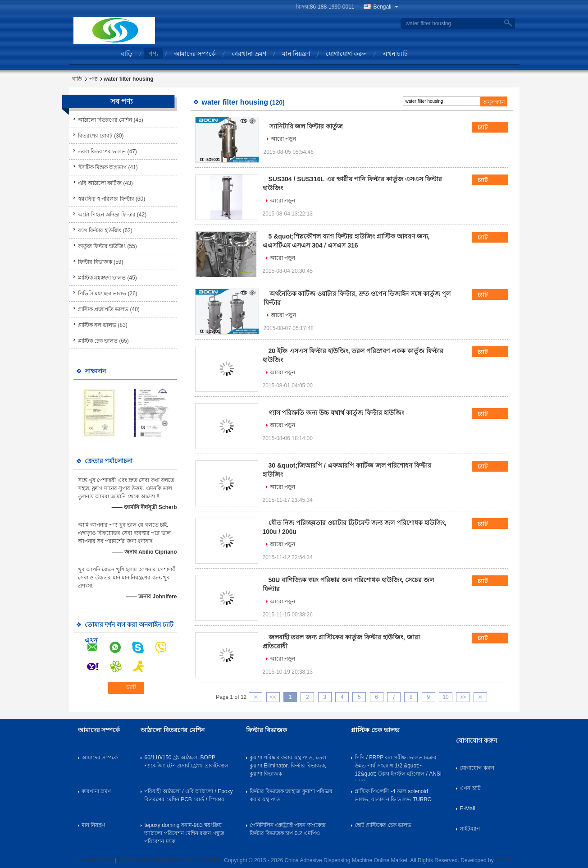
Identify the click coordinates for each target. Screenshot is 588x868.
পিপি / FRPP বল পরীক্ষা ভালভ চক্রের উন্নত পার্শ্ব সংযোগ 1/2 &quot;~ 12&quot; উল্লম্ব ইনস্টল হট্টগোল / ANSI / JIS (398, 767)
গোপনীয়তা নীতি (96, 860)
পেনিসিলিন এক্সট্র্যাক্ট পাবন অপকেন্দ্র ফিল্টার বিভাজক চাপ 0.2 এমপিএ (288, 829)
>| (480, 697)
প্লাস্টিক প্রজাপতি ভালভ (103, 309)
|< (255, 697)
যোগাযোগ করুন (346, 54)
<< (273, 697)
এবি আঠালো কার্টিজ (100, 183)
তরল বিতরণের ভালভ (102, 152)
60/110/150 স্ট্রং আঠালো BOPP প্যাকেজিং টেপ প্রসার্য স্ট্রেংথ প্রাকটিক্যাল (186, 762)
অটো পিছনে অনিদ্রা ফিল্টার (107, 215)
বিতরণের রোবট (95, 136)
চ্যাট (489, 127)
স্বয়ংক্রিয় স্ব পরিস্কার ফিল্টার (106, 199)
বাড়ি (127, 54)
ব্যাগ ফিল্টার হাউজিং (100, 230)
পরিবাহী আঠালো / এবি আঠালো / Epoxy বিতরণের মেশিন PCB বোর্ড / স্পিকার (188, 795)
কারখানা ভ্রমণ (249, 54)
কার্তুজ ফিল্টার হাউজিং (102, 246)
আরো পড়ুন (283, 139)
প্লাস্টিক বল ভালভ (97, 325)
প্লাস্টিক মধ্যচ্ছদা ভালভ (102, 278)
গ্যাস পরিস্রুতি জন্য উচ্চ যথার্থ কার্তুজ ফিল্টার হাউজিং (336, 413)
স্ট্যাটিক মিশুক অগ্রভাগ (103, 167)
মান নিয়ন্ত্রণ (296, 54)
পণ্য (153, 54)
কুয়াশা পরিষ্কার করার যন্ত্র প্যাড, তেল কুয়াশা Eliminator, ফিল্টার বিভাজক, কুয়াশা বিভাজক (288, 766)
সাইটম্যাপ (470, 829)
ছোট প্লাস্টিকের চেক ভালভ (383, 825)
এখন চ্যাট (395, 54)
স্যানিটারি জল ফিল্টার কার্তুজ (306, 126)
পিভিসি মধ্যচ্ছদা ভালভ (102, 294)
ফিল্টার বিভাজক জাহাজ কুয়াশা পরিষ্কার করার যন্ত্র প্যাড (291, 795)
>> (463, 697)
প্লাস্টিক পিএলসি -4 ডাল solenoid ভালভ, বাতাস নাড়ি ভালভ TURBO (393, 795)
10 (445, 697)
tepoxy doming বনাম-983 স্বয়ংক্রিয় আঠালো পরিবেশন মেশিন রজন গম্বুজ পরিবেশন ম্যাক (184, 833)
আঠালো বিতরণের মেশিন (105, 120)
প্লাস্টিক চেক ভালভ (98, 341)
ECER (503, 860)
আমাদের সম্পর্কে (195, 54)
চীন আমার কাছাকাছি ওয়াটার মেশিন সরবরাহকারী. (171, 860)
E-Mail (467, 808)
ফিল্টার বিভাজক (95, 262)
